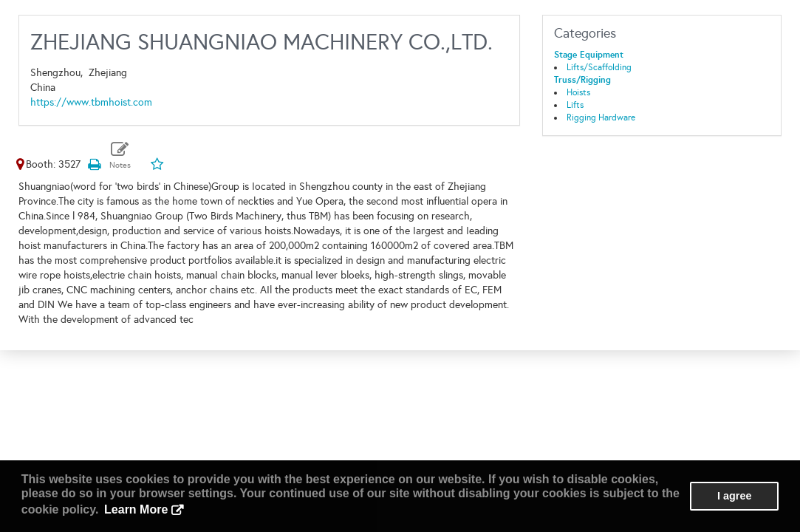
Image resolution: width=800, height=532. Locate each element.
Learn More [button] (136, 509)
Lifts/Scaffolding (599, 67)
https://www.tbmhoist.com (91, 102)
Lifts (575, 105)
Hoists (578, 92)
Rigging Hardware (601, 117)
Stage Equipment (589, 55)
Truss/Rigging (582, 80)
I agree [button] (734, 496)
